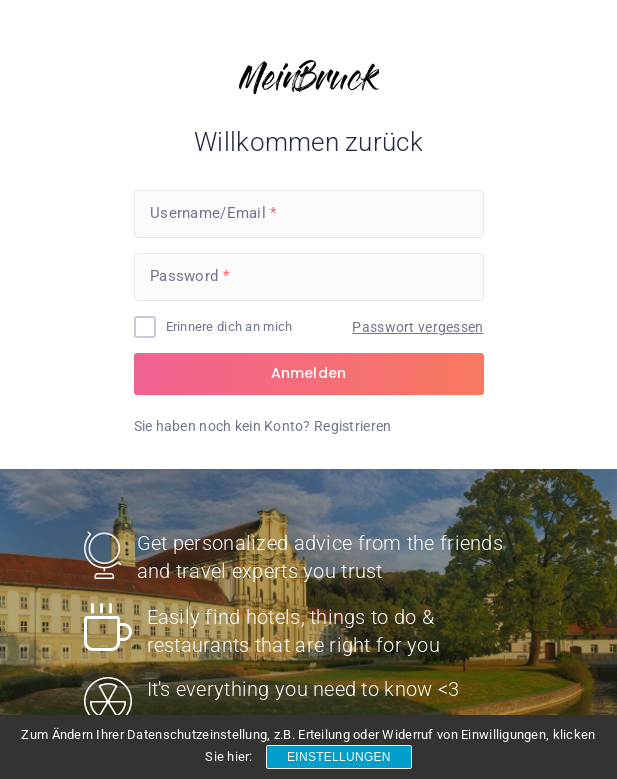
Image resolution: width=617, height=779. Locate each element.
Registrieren (352, 426)
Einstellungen (339, 757)
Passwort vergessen (417, 327)
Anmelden (308, 373)
